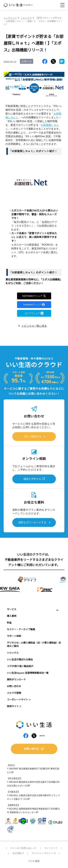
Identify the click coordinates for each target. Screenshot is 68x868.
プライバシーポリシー (43, 853)
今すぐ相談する (32, 436)
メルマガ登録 (14, 693)
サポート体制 (14, 636)
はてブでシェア (34, 313)
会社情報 (18, 853)
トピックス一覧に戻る (34, 326)
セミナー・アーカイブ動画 (21, 629)
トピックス (13, 653)
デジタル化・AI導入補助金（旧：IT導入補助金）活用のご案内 (34, 644)
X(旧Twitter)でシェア (34, 296)
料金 (9, 623)
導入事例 (12, 616)
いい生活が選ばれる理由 (20, 660)
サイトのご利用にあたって (24, 848)
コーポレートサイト (17, 700)
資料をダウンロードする (32, 522)
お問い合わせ (14, 686)
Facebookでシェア (34, 304)
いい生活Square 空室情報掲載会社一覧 (28, 673)
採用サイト (13, 706)
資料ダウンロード (16, 680)
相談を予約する (32, 479)
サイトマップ (51, 848)
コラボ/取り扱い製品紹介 (20, 666)
